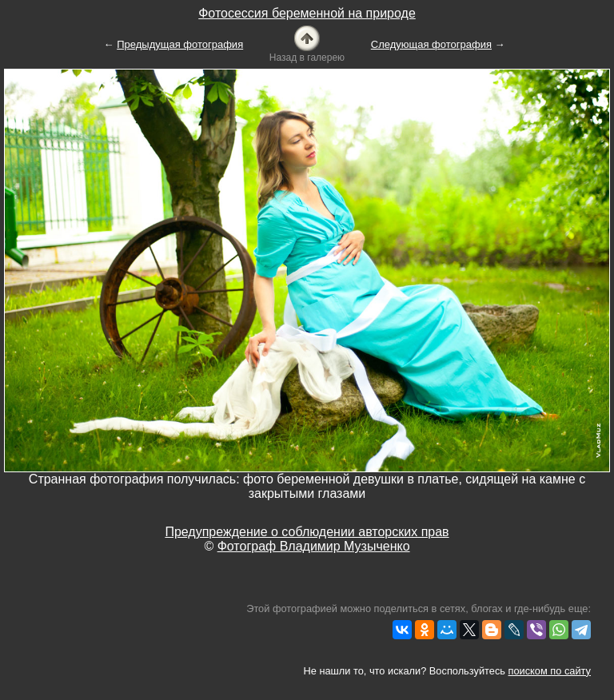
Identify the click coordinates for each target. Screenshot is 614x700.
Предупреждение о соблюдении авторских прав (307, 532)
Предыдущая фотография (180, 44)
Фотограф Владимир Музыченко (314, 546)
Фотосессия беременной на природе (307, 13)
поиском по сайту (550, 671)
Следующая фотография (431, 44)
